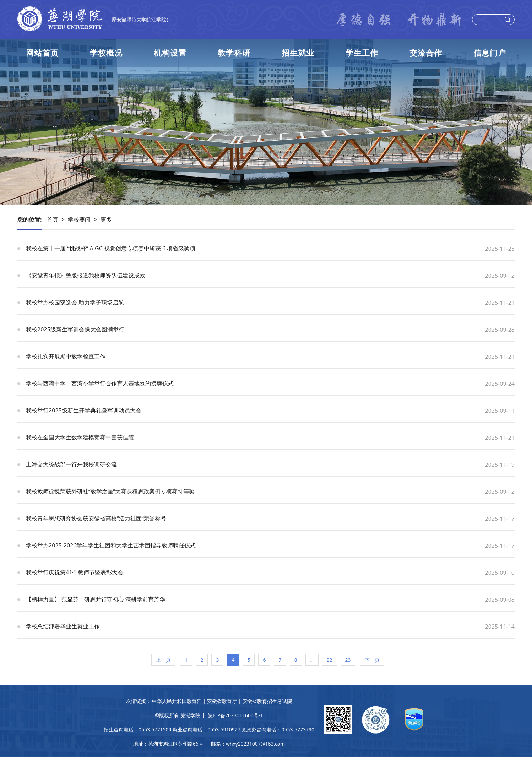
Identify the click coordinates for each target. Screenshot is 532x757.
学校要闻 (79, 220)
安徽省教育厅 (222, 701)
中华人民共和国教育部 (177, 701)
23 (348, 660)
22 (330, 660)
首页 (53, 220)
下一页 (372, 660)
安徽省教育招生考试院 (267, 701)
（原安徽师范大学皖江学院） (139, 19)
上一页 (163, 660)
